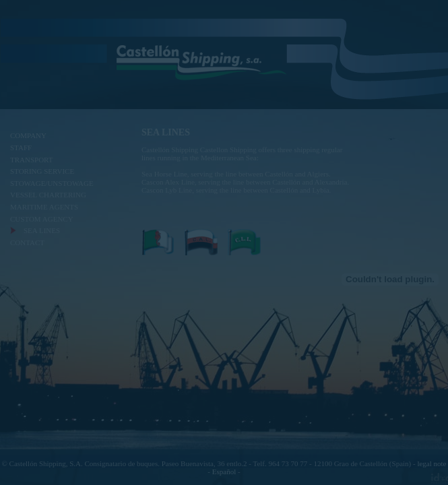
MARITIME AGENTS (44, 207)
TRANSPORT (32, 160)
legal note (431, 463)
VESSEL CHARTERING (48, 195)
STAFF (21, 148)
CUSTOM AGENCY (42, 219)
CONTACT (27, 243)
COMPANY (28, 135)
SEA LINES (42, 230)
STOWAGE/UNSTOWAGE (52, 183)
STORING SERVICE (42, 171)
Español (224, 472)
